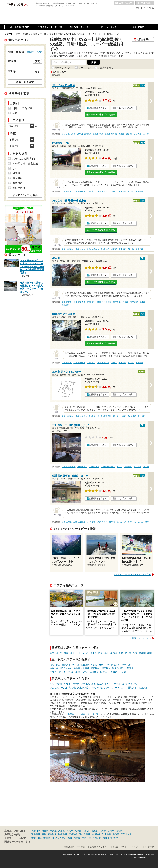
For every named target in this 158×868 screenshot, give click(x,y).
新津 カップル (103, 192)
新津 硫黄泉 (67, 192)
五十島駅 (140, 192)
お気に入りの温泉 (124, 3)
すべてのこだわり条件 (25, 195)
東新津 (142, 653)
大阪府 (86, 831)
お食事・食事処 (81, 668)
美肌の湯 (76, 672)
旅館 (58, 665)
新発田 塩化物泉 (68, 134)
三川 (78, 653)
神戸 (116, 838)
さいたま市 (61, 838)
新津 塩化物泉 (68, 249)
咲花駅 (114, 192)
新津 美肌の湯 (103, 363)
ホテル (85, 672)
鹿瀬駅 (122, 134)
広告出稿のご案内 (98, 847)
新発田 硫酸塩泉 (84, 134)
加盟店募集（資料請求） (75, 847)
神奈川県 (36, 831)
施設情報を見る (97, 108)
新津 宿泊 (91, 192)
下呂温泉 (73, 834)
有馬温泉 (52, 834)
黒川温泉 (106, 834)
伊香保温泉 (85, 834)
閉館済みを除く (106, 68)
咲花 (101, 653)
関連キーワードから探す (17, 842)
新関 (135, 653)
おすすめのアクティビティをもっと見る (132, 574)
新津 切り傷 (94, 416)
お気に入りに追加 (125, 108)
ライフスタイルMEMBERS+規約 (130, 855)
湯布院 (116, 834)
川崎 (39, 838)
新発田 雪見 (94, 467)
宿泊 (52, 665)
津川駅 (129, 134)
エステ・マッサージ (60, 672)
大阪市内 (87, 838)
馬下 (107, 653)
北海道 (94, 831)
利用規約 (110, 855)
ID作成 (150, 8)
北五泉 (128, 653)
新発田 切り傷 (111, 134)
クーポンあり (85, 68)
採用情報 (150, 855)
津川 (72, 653)
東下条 (94, 653)
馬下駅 (131, 192)
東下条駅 (122, 192)
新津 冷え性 (106, 416)
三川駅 (146, 134)
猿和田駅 (132, 416)
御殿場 (77, 838)
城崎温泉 (63, 834)
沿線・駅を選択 (25, 82)
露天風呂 (66, 665)
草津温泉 (36, 834)
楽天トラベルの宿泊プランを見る (101, 115)
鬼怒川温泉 (126, 834)
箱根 (44, 834)
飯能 (70, 838)
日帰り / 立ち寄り (22, 108)
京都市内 (97, 838)
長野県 (103, 831)
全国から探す (34, 52)
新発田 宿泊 (98, 134)
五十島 (85, 653)
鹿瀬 (66, 653)
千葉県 (53, 831)
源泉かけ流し (119, 668)
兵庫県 (61, 831)
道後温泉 (96, 834)
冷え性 (94, 665)
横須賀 (47, 838)
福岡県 (119, 831)
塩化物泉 (94, 672)
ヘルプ (135, 847)
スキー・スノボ (118, 688)
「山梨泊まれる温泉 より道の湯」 (83, 714)
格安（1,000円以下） (110, 665)
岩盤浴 (16, 173)
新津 (149, 653)
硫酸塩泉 (85, 665)
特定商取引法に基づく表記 (93, 855)
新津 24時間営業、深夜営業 (109, 302)
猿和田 (114, 653)
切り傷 (76, 665)
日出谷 (59, 653)
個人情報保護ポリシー (70, 855)
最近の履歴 (145, 3)
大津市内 (107, 838)
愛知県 (111, 831)
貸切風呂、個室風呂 (101, 668)
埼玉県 (45, 831)
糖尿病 (104, 672)
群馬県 (70, 831)
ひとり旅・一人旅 (117, 672)
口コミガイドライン (119, 847)
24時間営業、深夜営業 (25, 164)
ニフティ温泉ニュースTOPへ (137, 638)
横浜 (33, 838)
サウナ (95, 688)
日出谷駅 (138, 134)
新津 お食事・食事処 (106, 522)
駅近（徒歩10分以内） (61, 668)
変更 (37, 61)
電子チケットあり (64, 68)
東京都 (78, 831)
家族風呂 (18, 183)
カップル (126, 665)
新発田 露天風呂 (108, 467)
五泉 (121, 653)
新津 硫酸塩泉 (79, 192)
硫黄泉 (130, 668)
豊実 (52, 653)
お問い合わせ (148, 847)
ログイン (140, 8)
